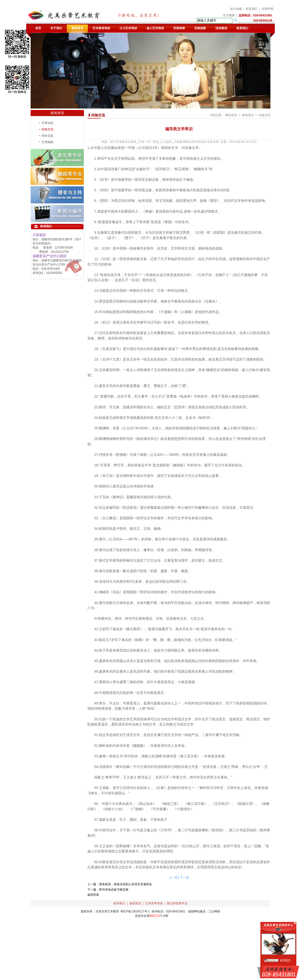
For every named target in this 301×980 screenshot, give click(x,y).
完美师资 (179, 28)
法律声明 (267, 9)
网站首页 (231, 115)
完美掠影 (200, 28)
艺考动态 (47, 123)
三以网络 (214, 911)
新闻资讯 (77, 28)
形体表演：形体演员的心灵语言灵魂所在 (126, 884)
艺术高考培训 (101, 28)
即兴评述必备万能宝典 (114, 890)
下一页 (185, 878)
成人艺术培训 (155, 28)
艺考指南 (47, 142)
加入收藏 (236, 9)
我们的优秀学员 (177, 903)
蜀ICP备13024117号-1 (135, 911)
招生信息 (47, 136)
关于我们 (56, 28)
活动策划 (221, 28)
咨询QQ (285, 960)
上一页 (173, 878)
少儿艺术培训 (128, 28)
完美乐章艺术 (104, 911)
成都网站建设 (197, 911)
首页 (38, 28)
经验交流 (47, 129)
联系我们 (252, 9)
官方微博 (229, 15)
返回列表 (93, 895)
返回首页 (135, 903)
